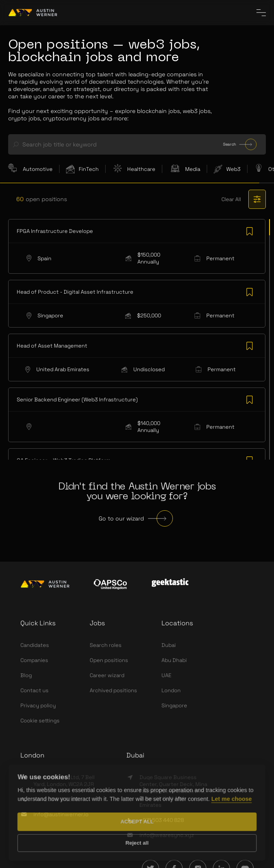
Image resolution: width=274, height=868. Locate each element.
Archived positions (113, 690)
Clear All (231, 199)
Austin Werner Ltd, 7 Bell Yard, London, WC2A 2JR (64, 781)
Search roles (106, 645)
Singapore (174, 705)
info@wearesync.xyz (167, 835)
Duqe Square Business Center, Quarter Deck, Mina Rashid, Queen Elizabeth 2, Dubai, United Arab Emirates (173, 791)
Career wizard (107, 675)
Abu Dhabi (174, 660)
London (171, 690)
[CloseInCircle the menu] (261, 13)
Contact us (34, 690)
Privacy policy (38, 705)
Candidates (35, 645)
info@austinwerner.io (61, 814)
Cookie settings (40, 721)
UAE (166, 675)
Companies (34, 660)
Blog (26, 675)
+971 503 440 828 (162, 820)
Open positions (109, 660)
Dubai (169, 645)
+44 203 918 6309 (56, 799)
